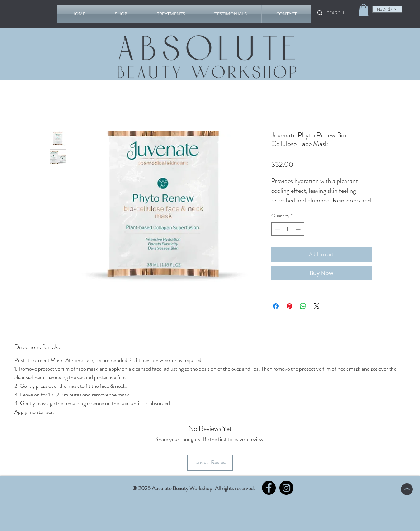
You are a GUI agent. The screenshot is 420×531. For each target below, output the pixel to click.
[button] (121, 14)
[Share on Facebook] (276, 306)
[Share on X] (317, 306)
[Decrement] (277, 229)
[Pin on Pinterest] (289, 306)
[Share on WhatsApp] (303, 306)
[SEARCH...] (339, 13)
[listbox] (387, 9)
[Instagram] (286, 488)
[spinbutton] (288, 229)
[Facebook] (269, 488)
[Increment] (299, 229)
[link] (364, 10)
